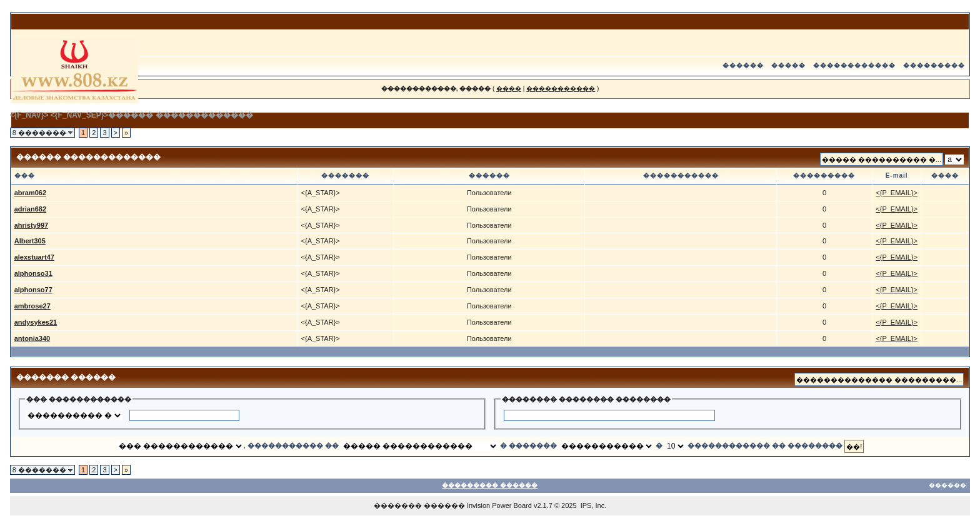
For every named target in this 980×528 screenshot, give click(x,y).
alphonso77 (33, 290)
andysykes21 (36, 322)
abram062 (30, 193)
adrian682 (30, 209)
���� (509, 89)
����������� (561, 89)
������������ (854, 65)
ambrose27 (32, 306)
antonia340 (32, 338)
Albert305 (30, 241)
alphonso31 (33, 273)
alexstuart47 (34, 257)
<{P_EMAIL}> (897, 193)
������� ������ (419, 505)
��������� (934, 65)
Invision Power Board (499, 505)
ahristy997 (31, 225)
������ (743, 65)
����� (788, 65)
